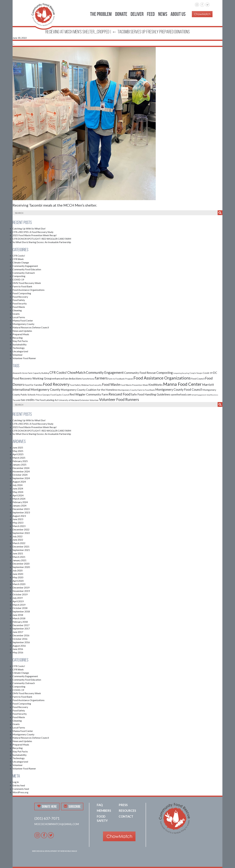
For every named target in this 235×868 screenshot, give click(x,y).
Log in (16, 782)
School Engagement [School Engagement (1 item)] (199, 395)
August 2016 (19, 646)
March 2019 (19, 605)
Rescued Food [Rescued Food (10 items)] (120, 394)
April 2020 (18, 581)
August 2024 (19, 482)
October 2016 (20, 639)
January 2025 (19, 465)
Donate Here (47, 806)
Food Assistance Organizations (29, 290)
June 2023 (18, 519)
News (163, 14)
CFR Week (18, 259)
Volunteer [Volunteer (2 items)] (94, 400)
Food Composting (22, 293)
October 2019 (20, 594)
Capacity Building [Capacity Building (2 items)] (41, 373)
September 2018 (21, 611)
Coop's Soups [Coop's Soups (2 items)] (196, 373)
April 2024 (18, 495)
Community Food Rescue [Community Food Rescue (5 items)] (140, 373)
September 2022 (21, 533)
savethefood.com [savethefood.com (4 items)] (181, 395)
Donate (121, 14)
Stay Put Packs (20, 341)
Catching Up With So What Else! (29, 228)
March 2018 (19, 618)
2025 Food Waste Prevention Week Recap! (35, 235)
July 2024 (18, 485)
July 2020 (18, 570)
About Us (178, 14)
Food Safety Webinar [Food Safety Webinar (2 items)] (79, 385)
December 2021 (21, 546)
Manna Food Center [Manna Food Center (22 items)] (182, 384)
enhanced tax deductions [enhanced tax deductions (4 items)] (67, 379)
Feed (151, 14)
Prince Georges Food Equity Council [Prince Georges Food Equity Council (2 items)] (53, 395)
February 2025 (20, 461)
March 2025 (19, 458)
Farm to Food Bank (22, 286)
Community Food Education (27, 269)
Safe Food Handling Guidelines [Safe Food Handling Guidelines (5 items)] (151, 394)
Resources (127, 811)
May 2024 (18, 492)
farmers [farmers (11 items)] (101, 378)
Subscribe (72, 806)
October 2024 (20, 475)
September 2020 (21, 567)
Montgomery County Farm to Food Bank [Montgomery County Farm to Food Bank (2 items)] (136, 390)
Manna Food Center (23, 320)
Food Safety (19, 300)
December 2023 (21, 509)
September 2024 (21, 478)
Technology (19, 348)
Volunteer (18, 355)
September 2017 (21, 628)
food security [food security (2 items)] (96, 385)
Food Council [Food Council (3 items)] (198, 379)
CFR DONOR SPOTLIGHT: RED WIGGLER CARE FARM (42, 239)
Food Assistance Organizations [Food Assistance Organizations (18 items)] (162, 378)
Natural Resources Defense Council (31, 327)
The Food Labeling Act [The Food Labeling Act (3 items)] (47, 400)
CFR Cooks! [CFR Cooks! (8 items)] (58, 373)
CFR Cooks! (19, 256)
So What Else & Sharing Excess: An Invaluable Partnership (42, 242)
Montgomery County (23, 324)
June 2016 (18, 649)
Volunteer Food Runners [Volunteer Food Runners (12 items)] (119, 399)
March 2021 (19, 557)
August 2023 (19, 516)
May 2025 (18, 451)
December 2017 (21, 625)
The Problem (101, 14)
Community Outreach (24, 273)
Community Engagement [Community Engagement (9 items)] (105, 372)
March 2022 (19, 543)
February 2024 (20, 502)
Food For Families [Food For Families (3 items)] (33, 385)
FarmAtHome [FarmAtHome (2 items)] (88, 379)
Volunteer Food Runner (24, 358)
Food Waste (19, 307)
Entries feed (19, 785)
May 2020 (18, 577)
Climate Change (21, 262)
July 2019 (18, 598)
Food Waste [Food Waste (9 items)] (111, 384)
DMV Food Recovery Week (27, 283)
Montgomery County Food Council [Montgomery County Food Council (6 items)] (179, 390)
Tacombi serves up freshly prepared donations (151, 32)
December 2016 (21, 635)
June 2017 (18, 632)
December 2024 (21, 468)
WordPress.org (20, 792)
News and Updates (22, 331)
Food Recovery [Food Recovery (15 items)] (56, 384)
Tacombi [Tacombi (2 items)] (16, 400)
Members (104, 811)
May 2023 (18, 523)
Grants (16, 314)
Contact (126, 816)
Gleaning (17, 310)
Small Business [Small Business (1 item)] (212, 395)
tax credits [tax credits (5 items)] (28, 400)
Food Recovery (20, 297)
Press (123, 805)
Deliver (137, 14)
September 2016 (21, 642)
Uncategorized (20, 351)
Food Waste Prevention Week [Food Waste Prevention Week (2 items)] (134, 385)
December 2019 (21, 587)
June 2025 (18, 447)
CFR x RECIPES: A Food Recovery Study (33, 232)
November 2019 (21, 591)
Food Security (20, 303)
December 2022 (21, 529)
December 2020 (21, 564)
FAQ (100, 805)
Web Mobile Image (69, 851)
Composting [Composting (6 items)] (164, 373)
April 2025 (18, 454)
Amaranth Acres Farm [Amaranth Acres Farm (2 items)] (22, 373)
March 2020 (19, 584)
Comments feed (21, 789)
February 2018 (20, 622)
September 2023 (21, 512)
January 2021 (19, 560)
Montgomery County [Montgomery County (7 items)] (45, 390)
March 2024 (19, 499)
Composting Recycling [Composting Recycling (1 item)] (181, 373)
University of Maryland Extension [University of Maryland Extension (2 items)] (74, 400)
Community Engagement (25, 266)
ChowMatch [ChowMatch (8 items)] (76, 373)
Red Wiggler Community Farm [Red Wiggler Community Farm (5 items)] (89, 394)
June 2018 (18, 615)
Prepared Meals (21, 334)
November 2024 (21, 471)
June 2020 (18, 574)
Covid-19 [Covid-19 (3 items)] (208, 373)
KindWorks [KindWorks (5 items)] (155, 385)
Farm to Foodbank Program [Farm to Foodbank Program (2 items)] (121, 379)
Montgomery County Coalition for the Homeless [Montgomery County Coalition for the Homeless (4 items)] (89, 390)
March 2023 (19, 526)
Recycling (18, 338)
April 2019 (18, 601)
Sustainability (20, 344)
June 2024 (18, 488)
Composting (19, 276)
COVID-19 (18, 279)
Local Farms (19, 317)
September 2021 (21, 550)
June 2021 (18, 553)
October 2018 (20, 608)
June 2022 (18, 540)
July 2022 (18, 536)
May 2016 (18, 652)
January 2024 (19, 505)
